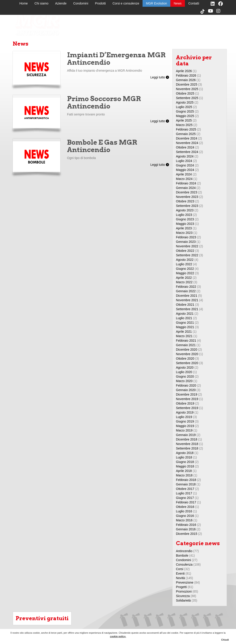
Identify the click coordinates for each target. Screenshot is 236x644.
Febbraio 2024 (186, 183)
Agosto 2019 (185, 412)
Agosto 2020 (185, 367)
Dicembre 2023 (187, 192)
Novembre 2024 (187, 143)
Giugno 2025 (185, 111)
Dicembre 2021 (187, 296)
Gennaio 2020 (186, 390)
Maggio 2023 (185, 224)
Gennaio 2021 (186, 345)
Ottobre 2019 (185, 403)
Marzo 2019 (184, 430)
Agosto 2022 (185, 260)
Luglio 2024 (184, 161)
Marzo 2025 (184, 125)
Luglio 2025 (184, 107)
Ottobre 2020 (185, 359)
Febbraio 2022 (186, 287)
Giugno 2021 (185, 323)
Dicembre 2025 (187, 84)
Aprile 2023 (184, 228)
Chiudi (225, 640)
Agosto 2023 (185, 210)
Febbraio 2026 (186, 75)
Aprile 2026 (184, 71)
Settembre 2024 (187, 152)
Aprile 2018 (184, 471)
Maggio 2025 (185, 116)
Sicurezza (183, 596)
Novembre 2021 (187, 300)
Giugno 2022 (185, 269)
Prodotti (100, 3)
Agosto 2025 (185, 102)
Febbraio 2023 (186, 237)
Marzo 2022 (184, 282)
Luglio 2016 (184, 511)
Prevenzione (185, 582)
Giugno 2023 (185, 219)
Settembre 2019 (187, 408)
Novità (180, 578)
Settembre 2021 (187, 309)
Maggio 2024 (185, 170)
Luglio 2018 (184, 457)
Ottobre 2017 (185, 489)
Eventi (180, 573)
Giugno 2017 (185, 498)
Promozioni (184, 591)
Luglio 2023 (184, 215)
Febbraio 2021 (186, 341)
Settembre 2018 (187, 448)
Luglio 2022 (184, 264)
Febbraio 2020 (186, 385)
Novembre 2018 (187, 444)
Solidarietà (183, 600)
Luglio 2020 (184, 372)
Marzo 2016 (184, 520)
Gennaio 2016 (186, 529)
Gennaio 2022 (186, 291)
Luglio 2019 (184, 417)
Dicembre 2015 (187, 534)
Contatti (194, 3)
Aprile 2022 (184, 278)
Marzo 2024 (184, 179)
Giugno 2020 (185, 376)
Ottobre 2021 (185, 305)
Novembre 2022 (187, 246)
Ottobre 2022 (185, 251)
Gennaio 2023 (186, 242)
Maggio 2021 (185, 327)
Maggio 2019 (185, 426)
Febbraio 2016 (186, 525)
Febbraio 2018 (186, 480)
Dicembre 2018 (187, 439)
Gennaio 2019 (186, 435)
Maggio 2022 (185, 273)
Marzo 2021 (184, 336)
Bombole (182, 555)
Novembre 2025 (187, 89)
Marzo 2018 (184, 475)
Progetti (181, 587)
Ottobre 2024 (185, 147)
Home (24, 3)
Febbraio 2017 (186, 502)
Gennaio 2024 (186, 188)
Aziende (61, 3)
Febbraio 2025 (186, 129)
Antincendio (184, 551)
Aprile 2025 (184, 120)
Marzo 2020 (184, 381)
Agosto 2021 (185, 314)
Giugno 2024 (185, 165)
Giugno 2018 (185, 462)
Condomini (81, 3)
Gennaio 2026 (186, 80)
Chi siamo (41, 3)
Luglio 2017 (184, 493)
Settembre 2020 (187, 363)
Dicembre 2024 (187, 138)
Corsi (180, 569)
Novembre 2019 (187, 399)
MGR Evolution (156, 3)
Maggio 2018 (185, 466)
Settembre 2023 (187, 206)
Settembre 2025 (187, 98)
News (178, 3)
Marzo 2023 (184, 233)
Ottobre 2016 (185, 507)
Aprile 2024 (184, 174)
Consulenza (184, 564)
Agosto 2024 (185, 156)
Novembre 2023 (187, 197)
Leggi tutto (160, 77)
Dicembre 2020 (187, 350)
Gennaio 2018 (186, 484)
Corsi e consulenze (126, 3)
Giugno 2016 (185, 516)
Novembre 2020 (187, 354)
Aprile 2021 (184, 332)
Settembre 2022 (187, 255)
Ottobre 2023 (185, 201)
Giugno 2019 (185, 421)
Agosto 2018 (185, 453)
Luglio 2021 (184, 318)
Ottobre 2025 (185, 93)
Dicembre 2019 (187, 394)
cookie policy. (118, 636)
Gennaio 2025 (186, 134)
